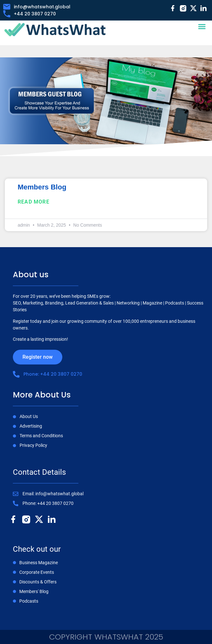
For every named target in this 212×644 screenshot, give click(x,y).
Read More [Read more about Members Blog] (34, 202)
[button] (202, 27)
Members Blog (42, 187)
